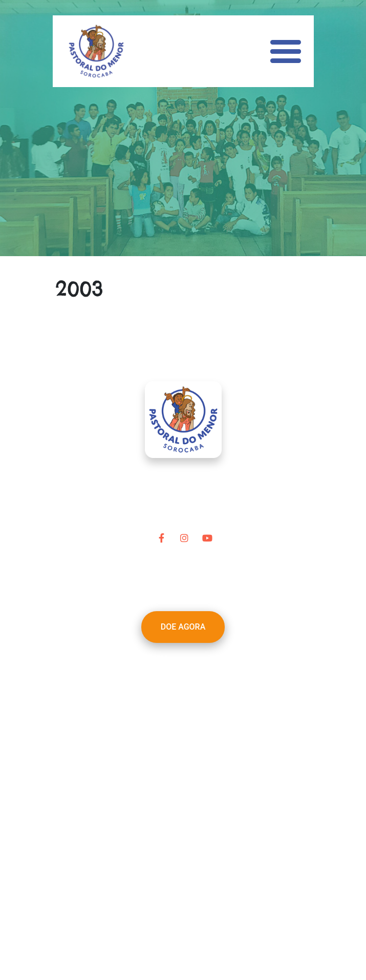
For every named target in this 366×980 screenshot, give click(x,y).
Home (157, 658)
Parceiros (164, 707)
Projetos (162, 694)
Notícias (162, 731)
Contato (161, 756)
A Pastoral (165, 670)
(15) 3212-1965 (201, 823)
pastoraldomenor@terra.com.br (197, 811)
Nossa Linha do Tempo (188, 682)
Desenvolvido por (183, 938)
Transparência (172, 744)
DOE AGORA (183, 627)
